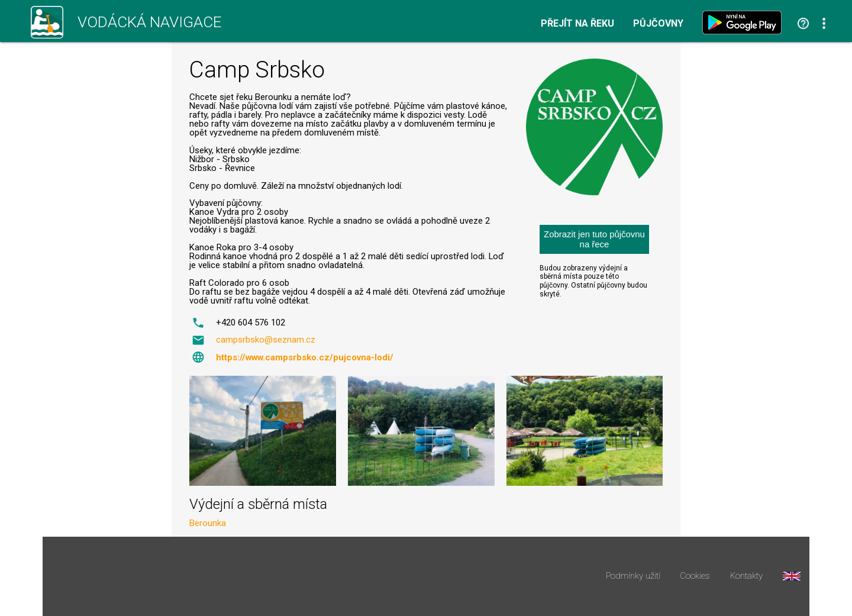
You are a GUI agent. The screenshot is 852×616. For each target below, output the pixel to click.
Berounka (208, 523)
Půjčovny (658, 24)
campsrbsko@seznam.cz (266, 340)
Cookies (695, 576)
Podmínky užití (633, 576)
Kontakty (746, 576)
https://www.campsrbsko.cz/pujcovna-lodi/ (305, 357)
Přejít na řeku (577, 24)
